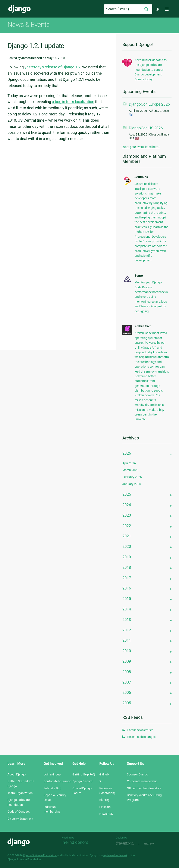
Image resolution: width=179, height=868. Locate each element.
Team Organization (20, 793)
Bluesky (104, 800)
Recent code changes (141, 737)
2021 (127, 536)
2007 (127, 682)
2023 (127, 515)
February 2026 (132, 477)
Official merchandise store (144, 788)
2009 (127, 661)
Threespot (126, 844)
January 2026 (132, 484)
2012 (127, 630)
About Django (17, 774)
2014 (127, 609)
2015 (127, 599)
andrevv (154, 844)
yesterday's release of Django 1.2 (53, 67)
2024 (127, 505)
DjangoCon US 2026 (146, 128)
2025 (127, 494)
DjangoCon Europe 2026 (149, 104)
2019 (127, 557)
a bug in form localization (73, 102)
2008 (127, 672)
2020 (127, 546)
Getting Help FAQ (84, 774)
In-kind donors (75, 842)
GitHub (104, 774)
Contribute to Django (57, 781)
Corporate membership (142, 781)
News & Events (29, 25)
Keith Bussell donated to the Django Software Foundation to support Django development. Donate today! (151, 70)
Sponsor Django (137, 774)
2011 (127, 640)
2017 (127, 578)
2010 (127, 651)
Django (19, 9)
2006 (127, 692)
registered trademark (115, 855)
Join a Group (52, 774)
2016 (127, 588)
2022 (127, 526)
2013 (127, 620)
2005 (127, 703)
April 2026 (129, 463)
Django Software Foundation (40, 855)
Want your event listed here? (141, 147)
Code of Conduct (19, 812)
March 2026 (130, 470)
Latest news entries (140, 730)
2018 (127, 567)
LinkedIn (105, 807)
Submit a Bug (52, 788)
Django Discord (82, 781)
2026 (127, 453)
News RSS (106, 814)
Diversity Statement (20, 819)
